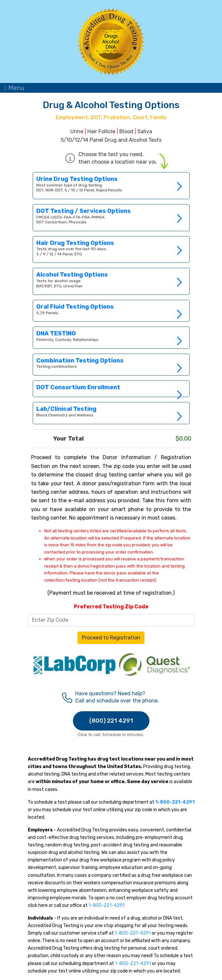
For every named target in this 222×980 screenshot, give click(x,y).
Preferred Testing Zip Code (111, 607)
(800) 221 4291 (111, 721)
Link (111, 337)
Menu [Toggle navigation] (14, 88)
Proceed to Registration (111, 638)
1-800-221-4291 (107, 905)
